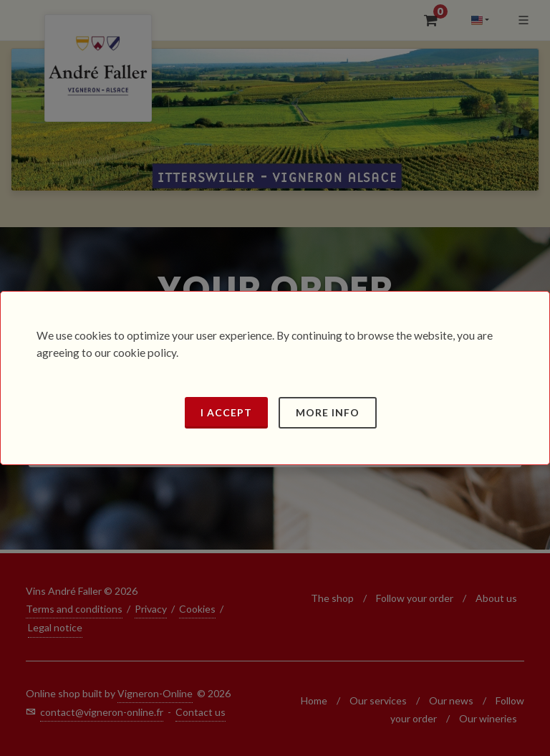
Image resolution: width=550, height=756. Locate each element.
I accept (226, 412)
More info (328, 412)
